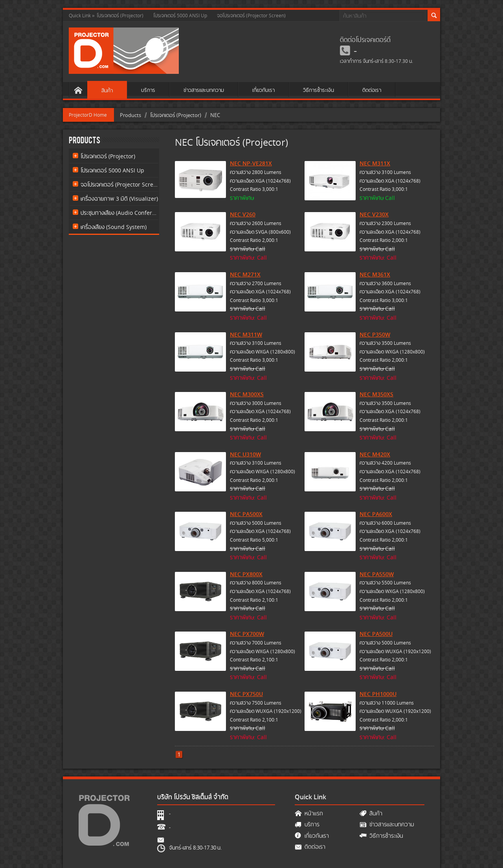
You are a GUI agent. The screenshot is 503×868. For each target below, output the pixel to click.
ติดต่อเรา (372, 90)
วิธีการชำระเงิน (319, 90)
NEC (215, 115)
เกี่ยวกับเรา (263, 90)
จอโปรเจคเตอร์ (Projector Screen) (251, 16)
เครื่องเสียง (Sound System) (114, 227)
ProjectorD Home (88, 115)
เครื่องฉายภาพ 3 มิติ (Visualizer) (119, 199)
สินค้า (107, 90)
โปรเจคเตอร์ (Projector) (120, 16)
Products (130, 115)
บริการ (148, 90)
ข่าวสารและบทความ (204, 90)
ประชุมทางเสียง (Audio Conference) (119, 213)
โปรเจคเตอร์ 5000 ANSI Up (180, 16)
